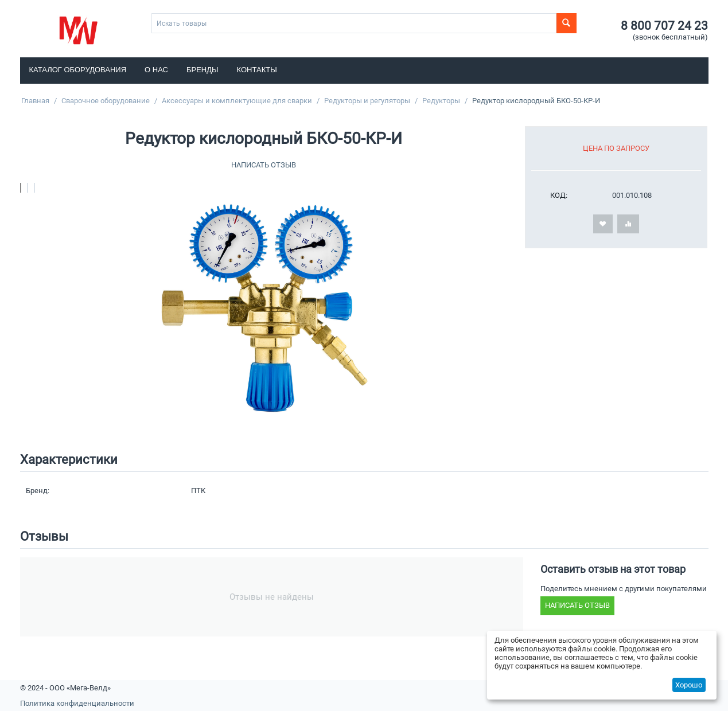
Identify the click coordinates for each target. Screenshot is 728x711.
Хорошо (689, 685)
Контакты (257, 70)
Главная (35, 101)
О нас (156, 70)
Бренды (203, 70)
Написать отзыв (264, 165)
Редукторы (441, 101)
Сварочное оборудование (106, 101)
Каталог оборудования (78, 70)
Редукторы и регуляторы (367, 101)
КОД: (559, 195)
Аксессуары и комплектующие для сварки (237, 101)
